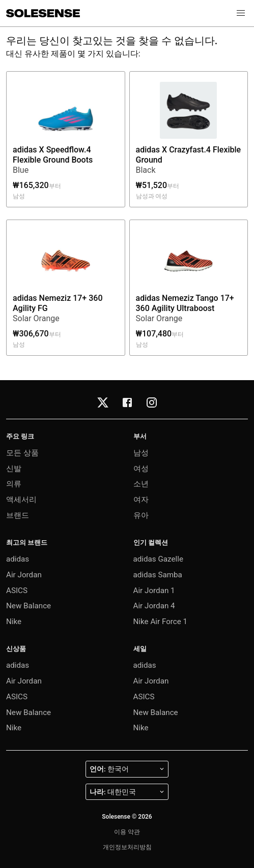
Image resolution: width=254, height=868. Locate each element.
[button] (241, 13)
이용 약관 (127, 832)
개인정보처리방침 (127, 847)
